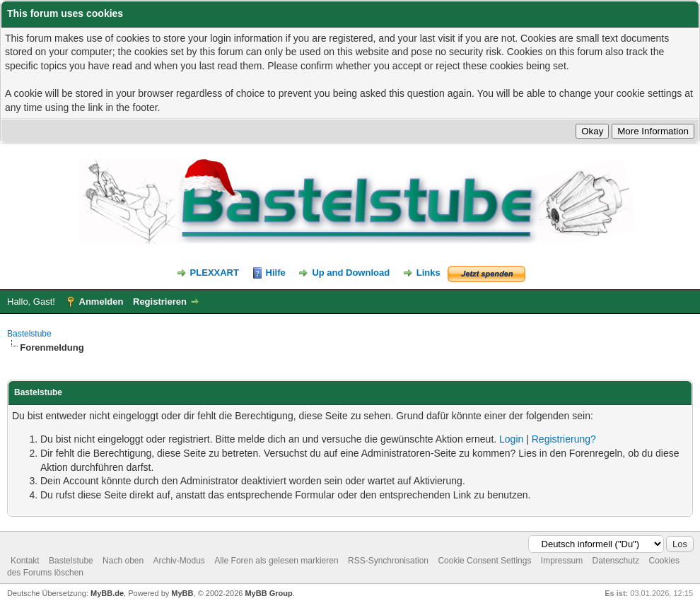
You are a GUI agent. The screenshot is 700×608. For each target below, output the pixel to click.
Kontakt (25, 561)
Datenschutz (616, 561)
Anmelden (101, 302)
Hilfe (276, 273)
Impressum (562, 561)
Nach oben (123, 561)
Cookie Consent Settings (484, 561)
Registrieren (160, 302)
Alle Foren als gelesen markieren (276, 561)
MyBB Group (268, 593)
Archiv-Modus (179, 561)
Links (428, 273)
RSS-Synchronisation (388, 561)
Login (511, 439)
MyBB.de (107, 593)
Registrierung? (564, 439)
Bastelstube (29, 334)
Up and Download (351, 273)
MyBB (182, 593)
